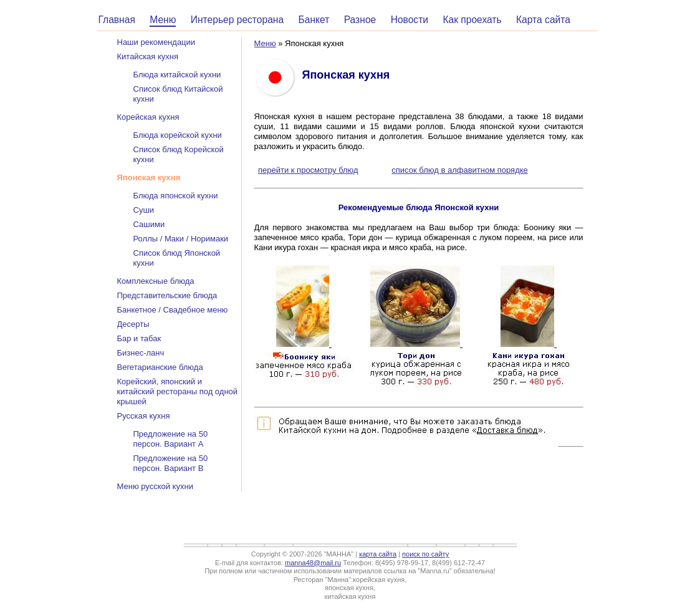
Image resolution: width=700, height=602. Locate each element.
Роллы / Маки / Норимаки (181, 239)
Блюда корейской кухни (178, 135)
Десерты (133, 324)
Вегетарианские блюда (160, 367)
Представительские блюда (167, 295)
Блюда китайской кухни (177, 75)
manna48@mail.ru (313, 563)
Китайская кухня (148, 56)
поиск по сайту (425, 554)
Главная (117, 20)
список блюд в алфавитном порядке (459, 170)
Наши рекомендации (156, 42)
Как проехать (472, 20)
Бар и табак (139, 338)
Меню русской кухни (155, 486)
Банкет (314, 20)
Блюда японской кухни (176, 196)
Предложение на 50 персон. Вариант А (171, 439)
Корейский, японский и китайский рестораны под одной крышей (178, 391)
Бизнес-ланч (141, 353)
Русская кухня (144, 416)
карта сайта (378, 554)
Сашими (149, 224)
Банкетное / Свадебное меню (173, 310)
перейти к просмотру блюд (308, 170)
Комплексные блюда (156, 281)
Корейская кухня (148, 117)
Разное (360, 20)
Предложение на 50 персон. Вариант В (171, 463)
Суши (144, 210)
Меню (163, 20)
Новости (410, 20)
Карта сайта (543, 20)
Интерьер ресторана (237, 20)
